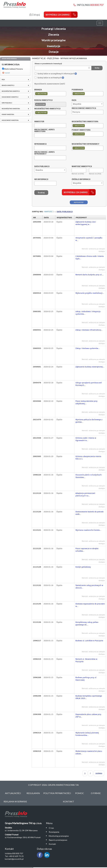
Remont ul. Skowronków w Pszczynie (86, 660)
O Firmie (96, 793)
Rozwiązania (54, 832)
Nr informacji (41, 179)
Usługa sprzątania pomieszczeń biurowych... (89, 384)
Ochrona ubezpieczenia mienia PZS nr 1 (88, 458)
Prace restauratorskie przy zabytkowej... (86, 402)
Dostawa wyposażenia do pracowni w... (90, 605)
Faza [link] (3, 80)
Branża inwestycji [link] (8, 85)
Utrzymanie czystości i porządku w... (89, 239)
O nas (51, 828)
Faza (74, 100)
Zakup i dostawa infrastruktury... (89, 330)
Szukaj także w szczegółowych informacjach (54, 74)
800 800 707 (97, 5)
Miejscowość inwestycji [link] (10, 97)
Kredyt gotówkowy (83, 567)
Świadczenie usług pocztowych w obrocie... (89, 587)
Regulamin (33, 793)
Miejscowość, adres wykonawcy (44, 153)
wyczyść (7, 73)
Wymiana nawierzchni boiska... (88, 530)
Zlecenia (53, 34)
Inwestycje (53, 46)
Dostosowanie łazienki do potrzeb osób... (89, 513)
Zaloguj (35, 15)
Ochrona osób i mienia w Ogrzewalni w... (86, 439)
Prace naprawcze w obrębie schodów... (87, 550)
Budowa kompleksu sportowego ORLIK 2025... (89, 697)
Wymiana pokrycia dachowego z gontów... (89, 421)
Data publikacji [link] (7, 103)
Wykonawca (40, 144)
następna (99, 773)
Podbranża (77, 90)
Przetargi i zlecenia (53, 29)
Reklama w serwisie (15, 801)
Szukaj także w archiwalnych (48, 78)
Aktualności (13, 793)
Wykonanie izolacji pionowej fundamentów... (87, 734)
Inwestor (39, 122)
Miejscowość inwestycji (84, 108)
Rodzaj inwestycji (43, 100)
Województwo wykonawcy (85, 144)
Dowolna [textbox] (39, 170)
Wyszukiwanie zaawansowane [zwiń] (50, 84)
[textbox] (49, 94)
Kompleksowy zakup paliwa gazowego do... (87, 624)
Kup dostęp (79, 202)
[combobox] (50, 94)
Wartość (48, 212)
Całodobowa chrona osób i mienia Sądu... (90, 258)
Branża (38, 90)
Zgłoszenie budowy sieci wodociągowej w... (86, 223)
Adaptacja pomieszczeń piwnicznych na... (85, 495)
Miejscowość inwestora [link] (10, 120)
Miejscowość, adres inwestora (44, 131)
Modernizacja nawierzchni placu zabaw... (89, 752)
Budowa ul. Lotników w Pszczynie (89, 641)
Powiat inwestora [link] (8, 114)
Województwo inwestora (85, 122)
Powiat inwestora (81, 130)
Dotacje (54, 52)
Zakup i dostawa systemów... (87, 348)
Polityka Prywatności (57, 793)
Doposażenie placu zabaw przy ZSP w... (88, 716)
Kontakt (69, 801)
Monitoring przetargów (59, 836)
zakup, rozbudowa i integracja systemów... (88, 313)
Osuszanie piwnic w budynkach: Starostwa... (89, 476)
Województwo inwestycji (47, 109)
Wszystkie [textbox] (77, 104)
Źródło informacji (81, 179)
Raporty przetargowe (58, 840)
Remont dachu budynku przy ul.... (89, 275)
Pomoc (80, 793)
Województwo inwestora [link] (11, 109)
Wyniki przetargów (53, 40)
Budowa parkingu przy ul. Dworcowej (86, 679)
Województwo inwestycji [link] (11, 91)
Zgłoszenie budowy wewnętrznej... (90, 367)
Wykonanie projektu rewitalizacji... (90, 293)
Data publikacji (42, 167)
